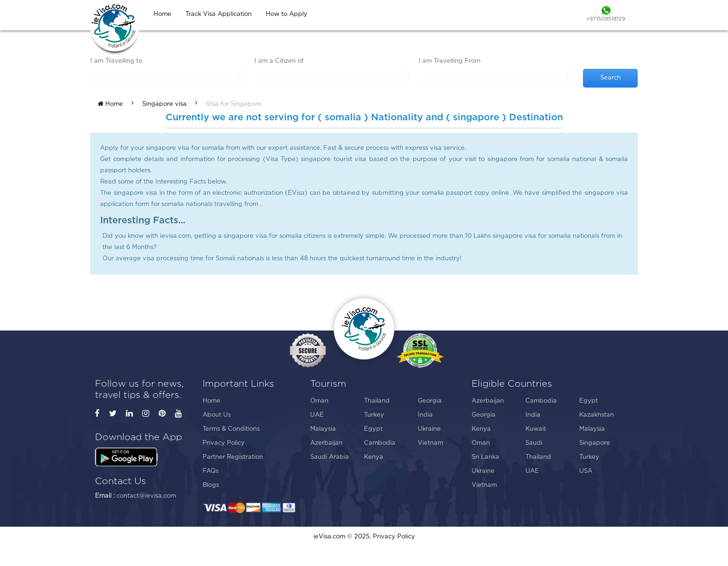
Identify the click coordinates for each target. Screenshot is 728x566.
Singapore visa (164, 104)
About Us (217, 415)
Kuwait (536, 429)
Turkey (374, 415)
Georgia (430, 401)
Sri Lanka (485, 457)
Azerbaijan (326, 443)
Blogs (211, 485)
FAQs (211, 471)
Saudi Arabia (330, 457)
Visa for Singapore (234, 104)
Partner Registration (233, 457)
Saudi (534, 443)
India (425, 415)
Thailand (377, 401)
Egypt (373, 429)
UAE (317, 415)
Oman (319, 401)
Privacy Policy (224, 443)
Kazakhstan (597, 415)
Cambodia (380, 443)
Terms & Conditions (231, 429)
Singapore (595, 443)
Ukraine (429, 429)
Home (110, 104)
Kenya (374, 457)
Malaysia (323, 429)
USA (586, 471)
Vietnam (430, 443)
